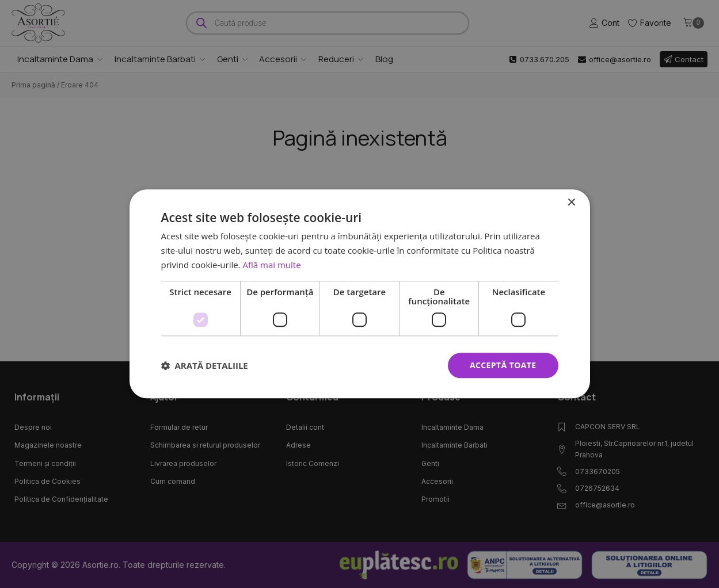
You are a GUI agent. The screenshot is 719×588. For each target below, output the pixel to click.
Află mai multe (271, 265)
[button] (205, 365)
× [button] (571, 203)
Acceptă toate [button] (503, 365)
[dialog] (360, 294)
